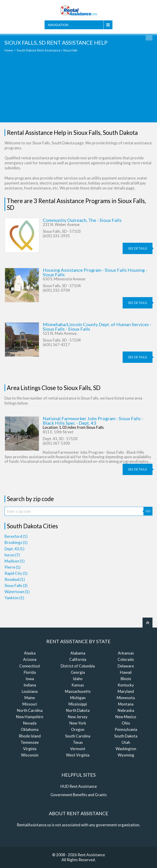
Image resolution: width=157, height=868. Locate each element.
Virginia (30, 749)
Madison (15, 561)
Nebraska (126, 710)
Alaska (30, 653)
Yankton (14, 598)
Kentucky (126, 685)
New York (78, 723)
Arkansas (126, 653)
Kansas (78, 685)
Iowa (30, 679)
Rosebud (15, 579)
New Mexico (126, 717)
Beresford (16, 536)
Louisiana (30, 691)
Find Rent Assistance (149, 37)
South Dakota (126, 736)
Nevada (30, 723)
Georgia (78, 672)
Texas (78, 742)
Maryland (126, 691)
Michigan (78, 698)
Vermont (78, 749)
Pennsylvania (126, 729)
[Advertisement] (78, 91)
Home (9, 50)
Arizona (30, 659)
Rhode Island (30, 736)
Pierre (13, 567)
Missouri (30, 704)
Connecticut (30, 666)
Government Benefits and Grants (79, 795)
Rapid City (16, 573)
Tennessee (30, 742)
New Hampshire (30, 717)
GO (148, 511)
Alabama (78, 653)
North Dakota (78, 710)
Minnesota (126, 698)
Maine (30, 698)
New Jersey (78, 717)
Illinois (126, 679)
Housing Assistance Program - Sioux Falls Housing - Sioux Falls (95, 272)
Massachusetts (78, 691)
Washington (126, 749)
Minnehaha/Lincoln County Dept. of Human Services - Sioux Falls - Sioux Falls (97, 327)
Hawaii (126, 672)
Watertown (17, 592)
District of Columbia (78, 666)
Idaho (78, 679)
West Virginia (78, 755)
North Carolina (30, 710)
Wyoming (126, 755)
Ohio (126, 723)
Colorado (126, 659)
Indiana (30, 685)
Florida (30, 672)
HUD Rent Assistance (79, 786)
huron (12, 555)
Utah (126, 742)
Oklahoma (30, 729)
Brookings (16, 542)
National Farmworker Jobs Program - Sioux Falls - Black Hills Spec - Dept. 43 (93, 421)
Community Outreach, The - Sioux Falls (82, 220)
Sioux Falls (16, 586)
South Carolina (78, 736)
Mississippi (78, 704)
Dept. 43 (14, 549)
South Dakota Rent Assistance (39, 50)
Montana (126, 704)
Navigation (58, 25)
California (78, 659)
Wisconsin (30, 755)
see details (138, 248)
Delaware (126, 666)
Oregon (78, 729)
